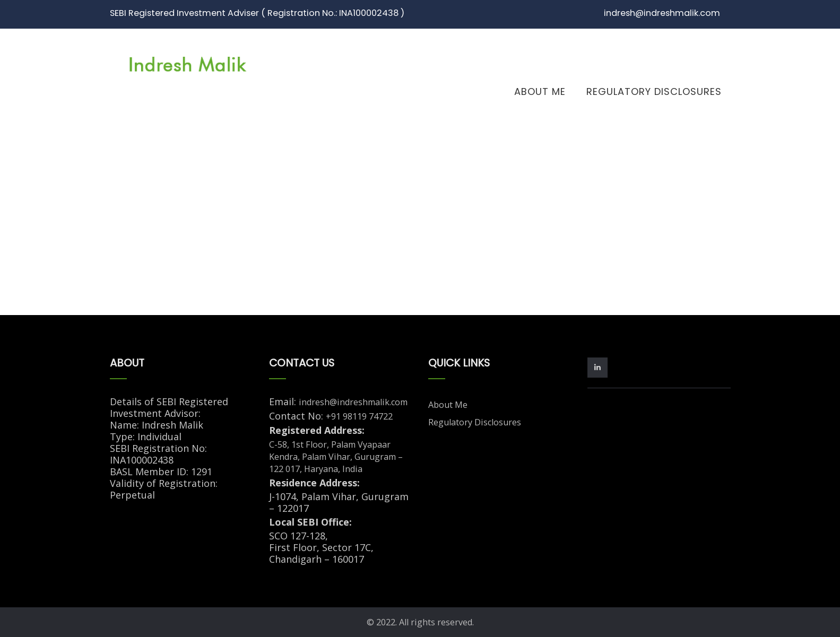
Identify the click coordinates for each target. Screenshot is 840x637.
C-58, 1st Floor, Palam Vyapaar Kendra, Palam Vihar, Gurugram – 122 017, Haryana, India (336, 457)
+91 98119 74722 (359, 416)
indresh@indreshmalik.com (353, 402)
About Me (540, 91)
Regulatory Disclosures (654, 91)
